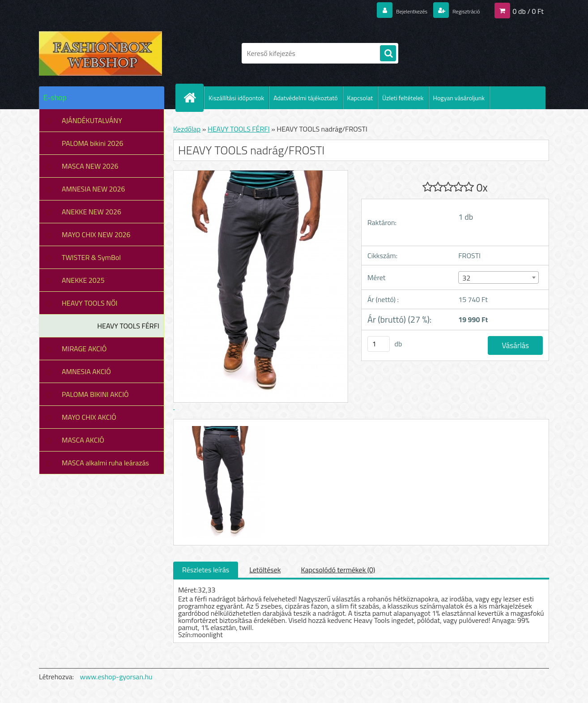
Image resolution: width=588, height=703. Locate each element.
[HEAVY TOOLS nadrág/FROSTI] (221, 427)
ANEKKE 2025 (83, 280)
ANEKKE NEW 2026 (92, 212)
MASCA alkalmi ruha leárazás (105, 463)
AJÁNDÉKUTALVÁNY (92, 120)
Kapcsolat (360, 98)
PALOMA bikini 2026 (92, 143)
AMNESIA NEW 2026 (93, 189)
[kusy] (379, 344)
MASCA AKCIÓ (83, 440)
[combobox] (498, 277)
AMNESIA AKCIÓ (86, 371)
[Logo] (100, 53)
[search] (388, 54)
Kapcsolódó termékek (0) (338, 570)
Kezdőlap (187, 129)
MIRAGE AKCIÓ (84, 349)
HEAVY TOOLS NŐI (90, 303)
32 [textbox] (466, 278)
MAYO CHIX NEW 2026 (96, 234)
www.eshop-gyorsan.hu (116, 677)
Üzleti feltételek (403, 98)
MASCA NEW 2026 (90, 166)
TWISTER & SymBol (91, 257)
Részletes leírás (206, 570)
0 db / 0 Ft (528, 11)
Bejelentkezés (396, 11)
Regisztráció (461, 11)
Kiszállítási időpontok (236, 98)
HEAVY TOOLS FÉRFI (128, 326)
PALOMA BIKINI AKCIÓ (95, 394)
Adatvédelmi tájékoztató (305, 98)
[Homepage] (193, 98)
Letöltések (265, 570)
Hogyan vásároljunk (459, 98)
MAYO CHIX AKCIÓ (89, 417)
